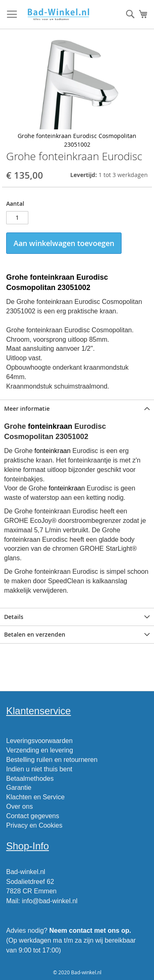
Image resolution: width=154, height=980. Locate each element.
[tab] (77, 408)
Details (14, 617)
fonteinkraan (50, 426)
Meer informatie (27, 408)
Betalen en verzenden (35, 634)
